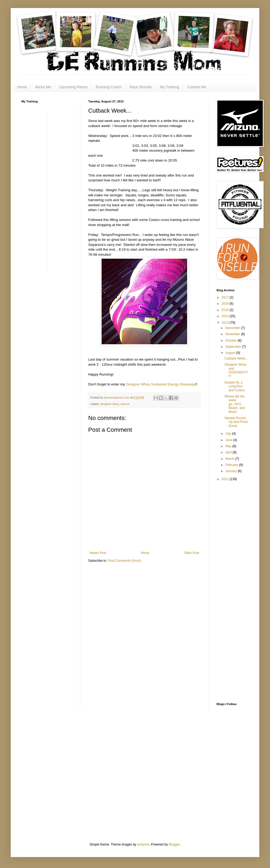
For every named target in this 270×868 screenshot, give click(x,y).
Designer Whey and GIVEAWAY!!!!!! (236, 370)
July (229, 434)
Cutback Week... (236, 358)
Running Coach (109, 87)
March (230, 459)
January (232, 471)
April (229, 452)
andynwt (143, 844)
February (232, 465)
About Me (43, 87)
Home (22, 87)
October (232, 341)
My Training (169, 87)
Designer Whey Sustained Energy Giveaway (161, 384)
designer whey (110, 404)
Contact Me (197, 87)
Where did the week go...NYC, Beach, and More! (235, 404)
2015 (226, 310)
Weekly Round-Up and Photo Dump (236, 422)
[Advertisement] (43, 191)
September (234, 347)
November (233, 334)
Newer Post (98, 553)
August (231, 353)
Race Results (140, 87)
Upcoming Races (73, 87)
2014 (226, 316)
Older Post (192, 553)
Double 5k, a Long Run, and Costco (235, 386)
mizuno (125, 404)
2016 (226, 304)
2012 (226, 479)
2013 (226, 323)
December (233, 328)
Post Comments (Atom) (124, 561)
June (229, 440)
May (229, 446)
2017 (226, 297)
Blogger (174, 844)
